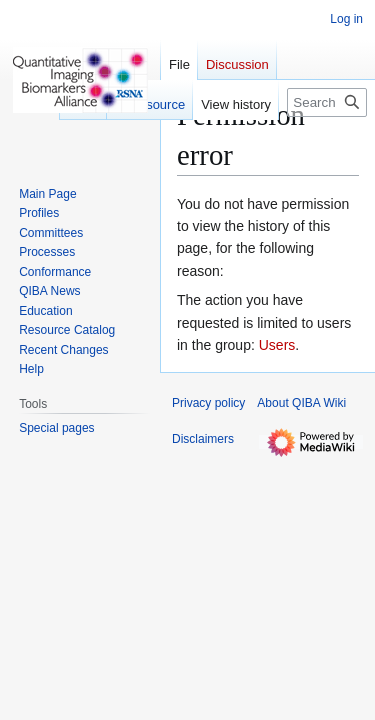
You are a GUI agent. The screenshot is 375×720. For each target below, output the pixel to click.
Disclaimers (203, 439)
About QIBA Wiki (301, 403)
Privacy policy (208, 403)
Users (277, 345)
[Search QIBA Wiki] (327, 102)
